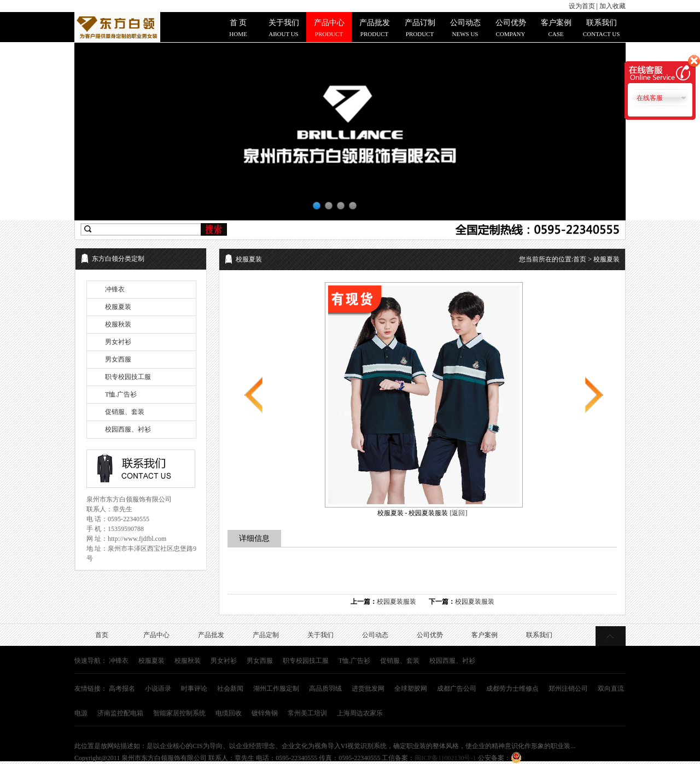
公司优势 (430, 635)
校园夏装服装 (396, 602)
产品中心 (156, 635)
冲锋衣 (115, 289)
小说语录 (158, 689)
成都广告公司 (457, 689)
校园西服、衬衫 (128, 429)
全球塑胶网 (411, 689)
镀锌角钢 (265, 713)
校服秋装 (118, 324)
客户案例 (485, 635)
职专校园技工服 (128, 377)
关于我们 (320, 635)
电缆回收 (229, 713)
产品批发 (211, 635)
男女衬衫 (118, 342)
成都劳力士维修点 (512, 689)
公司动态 (375, 635)
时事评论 (194, 689)
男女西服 (118, 359)
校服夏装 (118, 307)
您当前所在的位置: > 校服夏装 (569, 259)
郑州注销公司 (568, 689)
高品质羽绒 (325, 689)
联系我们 (539, 635)
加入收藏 (612, 6)
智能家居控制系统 (179, 713)
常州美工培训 (307, 713)
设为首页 (582, 6)
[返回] (459, 513)
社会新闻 (230, 689)
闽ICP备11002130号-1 (445, 758)
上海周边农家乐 (360, 713)
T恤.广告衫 (121, 394)
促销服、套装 (125, 412)
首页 (580, 259)
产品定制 (266, 635)
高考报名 (122, 689)
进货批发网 (368, 689)
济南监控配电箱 (120, 713)
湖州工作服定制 (276, 689)
